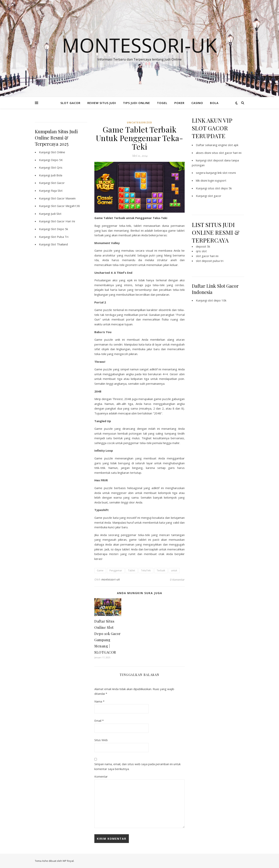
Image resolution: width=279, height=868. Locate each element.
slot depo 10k (217, 300)
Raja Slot (57, 191)
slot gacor (215, 196)
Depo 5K (57, 160)
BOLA (214, 103)
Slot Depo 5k (59, 229)
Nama (99, 701)
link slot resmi (227, 173)
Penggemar (116, 570)
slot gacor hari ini (207, 256)
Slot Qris (57, 167)
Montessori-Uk (139, 45)
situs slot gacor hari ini (227, 153)
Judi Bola (57, 175)
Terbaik (161, 570)
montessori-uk (111, 579)
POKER (179, 103)
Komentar (101, 776)
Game (100, 570)
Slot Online (58, 152)
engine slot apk (228, 145)
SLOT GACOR (70, 103)
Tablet (132, 570)
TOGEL (162, 103)
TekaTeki (146, 570)
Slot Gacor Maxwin (63, 198)
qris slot (201, 251)
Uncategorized (140, 123)
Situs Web (101, 740)
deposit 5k (203, 246)
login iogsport (217, 180)
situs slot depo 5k (220, 188)
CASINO (197, 103)
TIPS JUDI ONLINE (136, 103)
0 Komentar (177, 580)
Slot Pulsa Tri (60, 237)
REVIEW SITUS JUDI (102, 103)
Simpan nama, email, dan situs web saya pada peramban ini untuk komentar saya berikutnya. (137, 766)
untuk (174, 570)
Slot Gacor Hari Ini (63, 221)
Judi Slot (56, 214)
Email (99, 721)
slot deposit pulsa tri (210, 261)
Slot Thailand (59, 244)
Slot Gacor (58, 183)
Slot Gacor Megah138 (65, 206)
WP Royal (68, 861)
